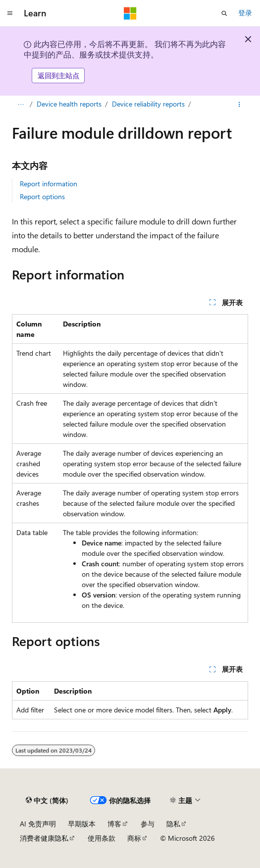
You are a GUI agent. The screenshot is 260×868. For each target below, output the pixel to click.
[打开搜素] (224, 13)
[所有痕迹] (21, 105)
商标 (134, 838)
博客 (114, 824)
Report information (49, 184)
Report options (42, 196)
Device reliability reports (148, 104)
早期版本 (82, 824)
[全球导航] (10, 13)
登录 (245, 13)
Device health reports (69, 104)
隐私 (173, 824)
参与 (148, 824)
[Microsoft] (130, 13)
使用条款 (102, 838)
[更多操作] (239, 105)
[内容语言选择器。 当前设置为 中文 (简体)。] (47, 801)
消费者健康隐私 (44, 838)
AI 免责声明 (38, 824)
